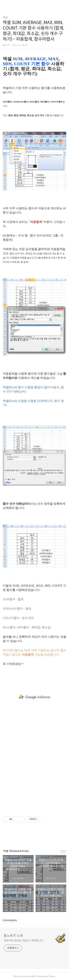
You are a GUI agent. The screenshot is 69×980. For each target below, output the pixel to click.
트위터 (43, 837)
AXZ (33, 976)
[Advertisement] (34, 697)
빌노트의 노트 (13, 936)
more (63, 851)
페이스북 (26, 837)
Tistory (52, 976)
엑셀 (5, 17)
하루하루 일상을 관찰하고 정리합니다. (24, 940)
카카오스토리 (35, 837)
